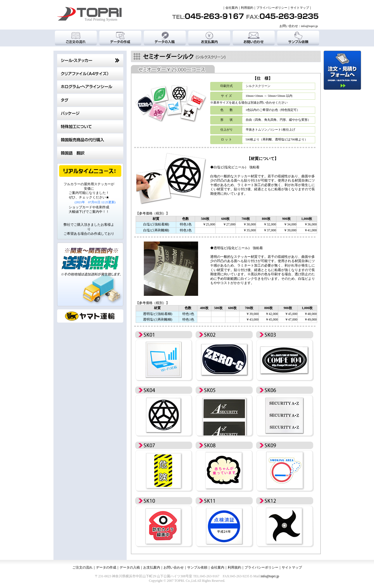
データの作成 (106, 567)
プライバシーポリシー (272, 8)
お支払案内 (152, 567)
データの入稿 (130, 567)
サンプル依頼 (197, 567)
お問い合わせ (174, 567)
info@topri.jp (310, 26)
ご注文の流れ (82, 567)
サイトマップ (300, 8)
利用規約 (247, 8)
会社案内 (232, 8)
